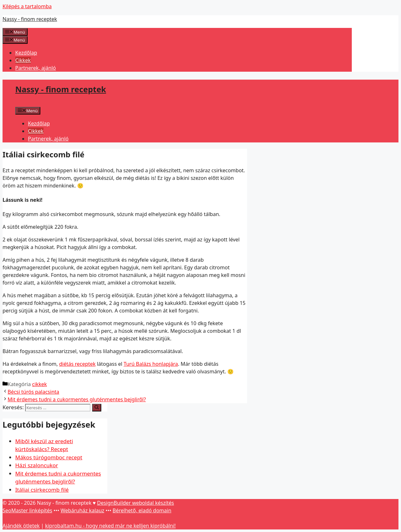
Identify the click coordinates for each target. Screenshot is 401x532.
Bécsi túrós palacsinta (33, 392)
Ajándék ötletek (21, 526)
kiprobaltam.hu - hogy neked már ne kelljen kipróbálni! (110, 526)
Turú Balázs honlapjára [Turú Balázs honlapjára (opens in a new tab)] (151, 364)
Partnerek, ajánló (36, 68)
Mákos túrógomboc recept (49, 457)
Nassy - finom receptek (30, 19)
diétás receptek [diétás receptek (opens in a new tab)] (77, 364)
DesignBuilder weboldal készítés (136, 503)
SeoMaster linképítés (27, 510)
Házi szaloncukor (37, 465)
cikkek (39, 384)
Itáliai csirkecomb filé (42, 490)
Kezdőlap (26, 53)
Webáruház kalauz (82, 510)
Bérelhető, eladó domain (142, 510)
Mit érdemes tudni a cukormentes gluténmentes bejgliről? (77, 399)
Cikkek (23, 60)
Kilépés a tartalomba (27, 6)
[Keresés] (97, 408)
